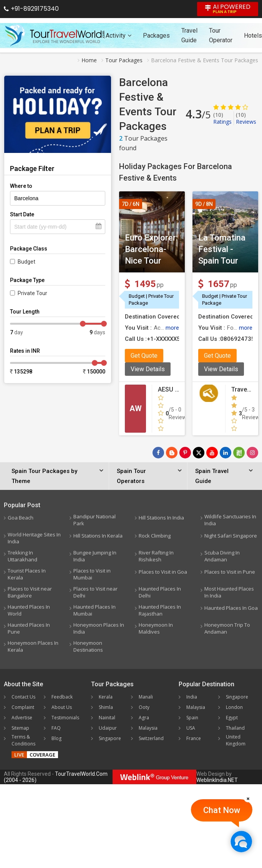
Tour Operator (221, 35)
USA (191, 728)
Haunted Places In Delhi (160, 592)
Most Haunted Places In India (229, 592)
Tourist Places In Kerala (27, 574)
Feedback (62, 697)
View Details (148, 369)
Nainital (107, 718)
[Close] (248, 798)
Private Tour (32, 293)
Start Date (22, 214)
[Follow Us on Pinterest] (185, 453)
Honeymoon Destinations (88, 646)
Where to (21, 186)
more (172, 328)
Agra (144, 718)
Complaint (23, 707)
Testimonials (65, 718)
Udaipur (108, 728)
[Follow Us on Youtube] (212, 453)
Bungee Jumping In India (95, 556)
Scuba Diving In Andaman (222, 556)
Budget (27, 262)
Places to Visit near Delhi (95, 592)
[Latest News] (172, 453)
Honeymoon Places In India (99, 628)
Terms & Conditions (23, 740)
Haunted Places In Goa (231, 608)
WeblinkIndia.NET (217, 780)
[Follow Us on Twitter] (199, 453)
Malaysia (148, 728)
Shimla (106, 707)
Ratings (222, 118)
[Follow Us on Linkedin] (226, 453)
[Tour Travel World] (55, 35)
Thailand (235, 728)
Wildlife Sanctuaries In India (230, 520)
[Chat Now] (241, 841)
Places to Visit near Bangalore (30, 592)
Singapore (110, 738)
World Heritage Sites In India (34, 538)
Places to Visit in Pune (230, 572)
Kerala (106, 697)
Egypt (232, 718)
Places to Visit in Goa (163, 572)
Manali (146, 697)
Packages (156, 36)
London (234, 707)
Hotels (253, 36)
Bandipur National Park (95, 520)
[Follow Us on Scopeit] (239, 453)
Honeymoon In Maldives (156, 628)
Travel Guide (189, 35)
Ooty (144, 707)
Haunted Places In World (29, 610)
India (192, 697)
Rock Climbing (155, 536)
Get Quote (144, 356)
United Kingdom (236, 740)
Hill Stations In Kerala (98, 536)
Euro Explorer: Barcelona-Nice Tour (151, 249)
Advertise (22, 718)
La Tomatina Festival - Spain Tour (222, 249)
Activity (119, 36)
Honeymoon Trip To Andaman (227, 628)
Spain (192, 718)
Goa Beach (21, 518)
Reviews (246, 118)
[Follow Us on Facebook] (158, 453)
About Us (62, 707)
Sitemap (20, 728)
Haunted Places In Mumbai (95, 610)
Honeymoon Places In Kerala (33, 646)
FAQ (56, 728)
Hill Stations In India (161, 518)
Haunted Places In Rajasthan (160, 610)
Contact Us (23, 697)
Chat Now (222, 810)
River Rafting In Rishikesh (156, 556)
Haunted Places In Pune (29, 628)
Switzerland (151, 738)
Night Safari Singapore (231, 536)
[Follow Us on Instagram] (252, 453)
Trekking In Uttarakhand (22, 556)
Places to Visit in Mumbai (92, 574)
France (194, 738)
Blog (56, 738)
